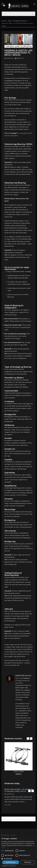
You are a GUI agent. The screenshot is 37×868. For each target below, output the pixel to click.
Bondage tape (9, 544)
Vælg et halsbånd (10, 467)
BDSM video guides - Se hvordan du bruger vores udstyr (18, 790)
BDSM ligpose (23, 495)
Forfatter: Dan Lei (23, 676)
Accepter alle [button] (11, 862)
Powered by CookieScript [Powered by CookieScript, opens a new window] (9, 866)
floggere (23, 706)
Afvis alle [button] (28, 862)
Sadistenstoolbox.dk (23, 681)
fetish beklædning (27, 548)
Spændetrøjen (14, 480)
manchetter (8, 327)
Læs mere (7, 805)
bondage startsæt (12, 358)
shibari (19, 151)
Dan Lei (18, 678)
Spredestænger (9, 451)
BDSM (24, 625)
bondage (21, 100)
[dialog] (18, 852)
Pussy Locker (19, 772)
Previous (28, 739)
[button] (18, 859)
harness (9, 501)
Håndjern (25, 325)
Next (31, 739)
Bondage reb (8, 512)
